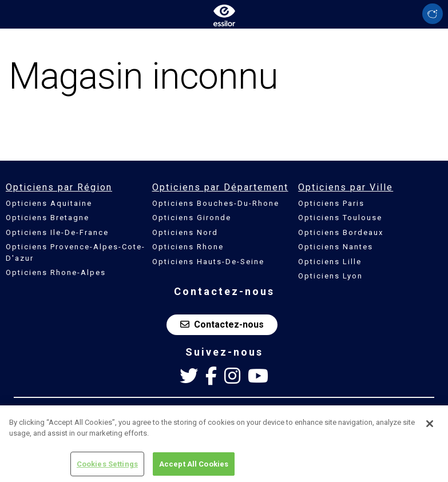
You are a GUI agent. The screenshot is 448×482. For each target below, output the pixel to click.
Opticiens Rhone (188, 247)
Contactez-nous (222, 324)
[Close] (430, 427)
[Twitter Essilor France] (189, 376)
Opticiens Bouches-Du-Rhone (216, 203)
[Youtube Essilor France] (258, 376)
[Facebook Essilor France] (211, 376)
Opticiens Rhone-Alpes (56, 272)
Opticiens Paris (331, 203)
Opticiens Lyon (330, 276)
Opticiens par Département (220, 187)
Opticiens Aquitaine (49, 203)
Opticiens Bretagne (47, 218)
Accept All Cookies (194, 467)
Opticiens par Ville (346, 187)
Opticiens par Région (59, 187)
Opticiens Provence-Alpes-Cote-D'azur (76, 252)
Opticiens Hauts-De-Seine (208, 262)
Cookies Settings (107, 467)
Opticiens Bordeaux (341, 232)
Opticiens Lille (330, 262)
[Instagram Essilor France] (232, 376)
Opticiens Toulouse (340, 218)
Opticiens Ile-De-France (57, 232)
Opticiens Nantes (336, 247)
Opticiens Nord (185, 232)
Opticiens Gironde (192, 218)
